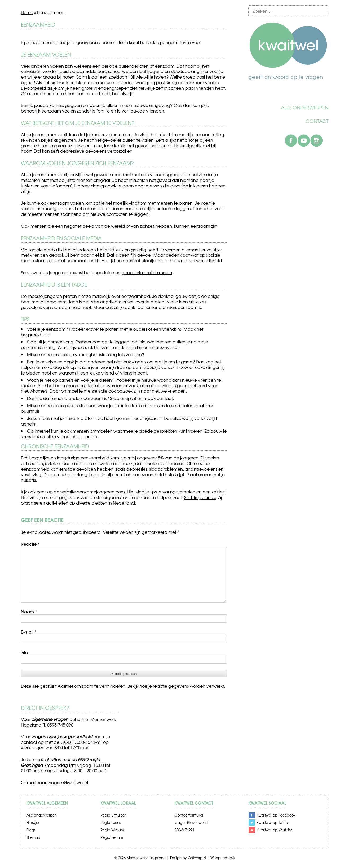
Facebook (291, 140)
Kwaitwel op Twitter (273, 822)
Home (27, 12)
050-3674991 (184, 830)
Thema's (33, 837)
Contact (317, 121)
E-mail (28, 632)
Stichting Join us (200, 497)
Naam (29, 612)
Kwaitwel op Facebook (276, 815)
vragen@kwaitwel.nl (68, 782)
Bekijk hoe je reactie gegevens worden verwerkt (176, 686)
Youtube (304, 140)
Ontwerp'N (197, 858)
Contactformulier (189, 815)
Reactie (30, 544)
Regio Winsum (112, 830)
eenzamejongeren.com (101, 492)
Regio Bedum (112, 837)
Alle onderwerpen (305, 108)
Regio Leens (111, 822)
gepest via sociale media (147, 272)
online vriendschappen (67, 436)
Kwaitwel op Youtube (275, 830)
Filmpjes (33, 822)
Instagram (316, 140)
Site (24, 652)
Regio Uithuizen (113, 815)
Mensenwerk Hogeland (146, 858)
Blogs (31, 830)
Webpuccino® (223, 858)
